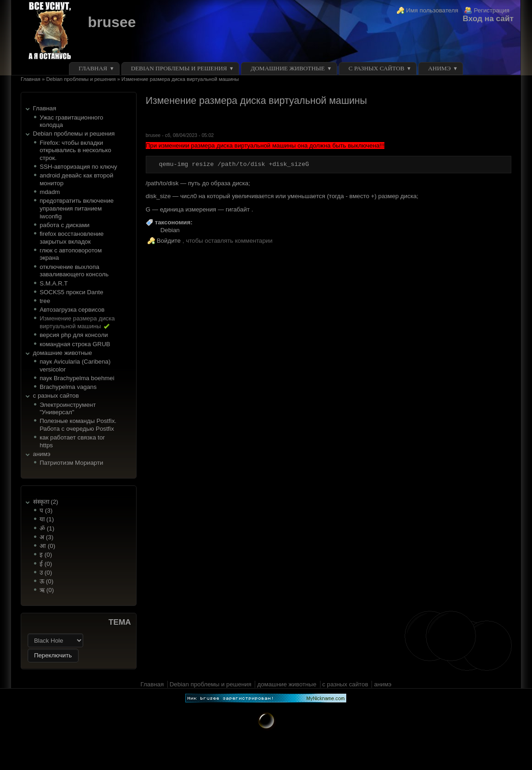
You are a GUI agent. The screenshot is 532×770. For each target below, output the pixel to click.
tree (45, 301)
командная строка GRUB (75, 344)
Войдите (169, 241)
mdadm (50, 192)
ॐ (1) (47, 528)
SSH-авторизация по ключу (78, 167)
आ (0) (47, 546)
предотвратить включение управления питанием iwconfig (77, 208)
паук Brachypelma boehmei (77, 378)
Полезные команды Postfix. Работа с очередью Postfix (78, 425)
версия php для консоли (74, 335)
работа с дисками (65, 225)
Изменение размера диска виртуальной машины (77, 322)
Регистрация (492, 10)
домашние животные (288, 68)
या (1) (47, 519)
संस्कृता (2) (46, 502)
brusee (112, 22)
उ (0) (46, 573)
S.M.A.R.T (54, 283)
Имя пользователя (432, 10)
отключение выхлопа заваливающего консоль (74, 271)
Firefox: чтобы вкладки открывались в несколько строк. (75, 150)
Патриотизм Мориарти (71, 463)
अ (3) (46, 537)
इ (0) (46, 555)
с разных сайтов (377, 68)
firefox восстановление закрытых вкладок (72, 238)
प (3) (46, 510)
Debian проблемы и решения (179, 68)
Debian (170, 230)
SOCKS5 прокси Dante (72, 292)
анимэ (439, 68)
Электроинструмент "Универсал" (68, 409)
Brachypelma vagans (68, 387)
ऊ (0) (46, 581)
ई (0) (46, 564)
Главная (93, 68)
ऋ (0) (47, 590)
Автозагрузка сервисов (72, 310)
